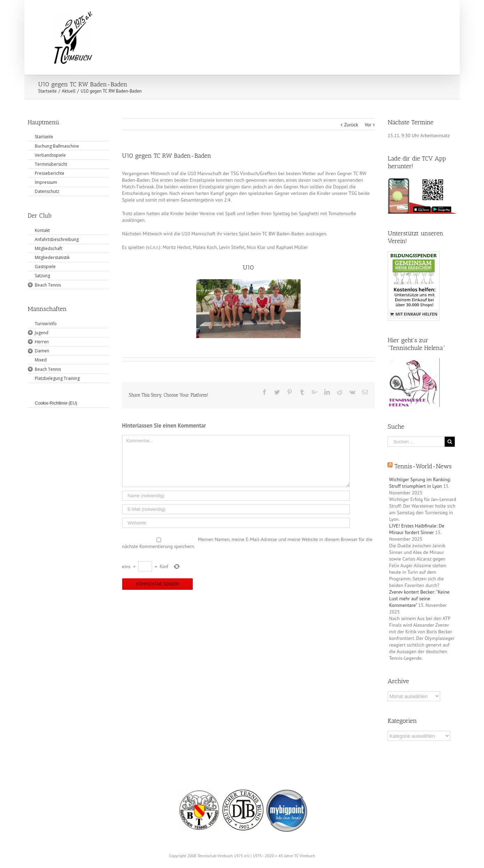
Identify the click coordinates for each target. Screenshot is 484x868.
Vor (368, 125)
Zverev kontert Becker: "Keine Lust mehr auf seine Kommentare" (419, 599)
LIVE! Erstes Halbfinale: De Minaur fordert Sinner (417, 529)
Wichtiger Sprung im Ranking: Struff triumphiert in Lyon (420, 483)
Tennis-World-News (423, 466)
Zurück (351, 125)
